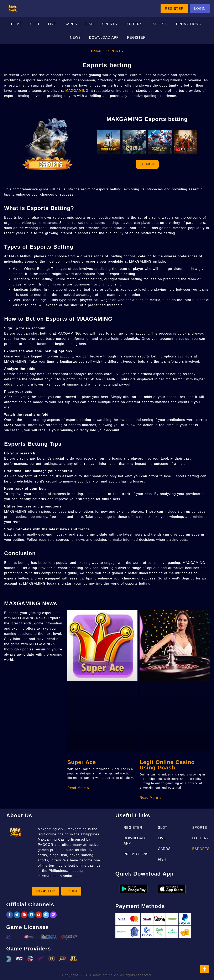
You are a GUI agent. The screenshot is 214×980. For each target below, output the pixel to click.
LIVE (52, 24)
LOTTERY (134, 24)
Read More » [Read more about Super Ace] (78, 788)
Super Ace (82, 763)
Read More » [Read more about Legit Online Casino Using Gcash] (151, 798)
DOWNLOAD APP (104, 38)
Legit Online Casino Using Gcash (167, 765)
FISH (90, 24)
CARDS (71, 24)
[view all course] (204, 969)
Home (96, 51)
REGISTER (136, 38)
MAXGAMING (77, 91)
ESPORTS (159, 24)
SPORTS (110, 24)
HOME (16, 24)
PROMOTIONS (188, 24)
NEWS (75, 38)
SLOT (35, 24)
